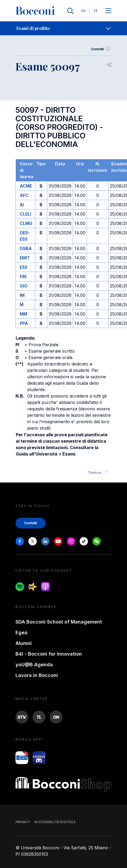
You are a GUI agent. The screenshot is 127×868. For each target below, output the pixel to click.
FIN (23, 277)
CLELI (25, 214)
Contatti (101, 49)
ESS (24, 267)
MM (23, 314)
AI (22, 205)
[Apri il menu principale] (108, 11)
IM (22, 295)
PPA (24, 323)
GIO (24, 286)
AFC (24, 195)
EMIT (25, 258)
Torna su (99, 473)
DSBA (26, 248)
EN (84, 11)
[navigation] (63, 28)
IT (96, 11)
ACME (26, 186)
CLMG (26, 223)
